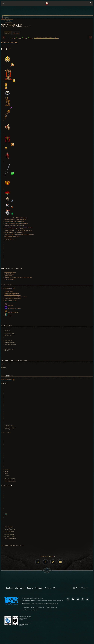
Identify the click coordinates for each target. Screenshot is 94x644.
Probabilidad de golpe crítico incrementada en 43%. (18, 278)
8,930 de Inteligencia (10, 272)
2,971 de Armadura (10, 279)
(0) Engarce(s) (8, 276)
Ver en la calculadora (8, 288)
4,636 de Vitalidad (9, 274)
